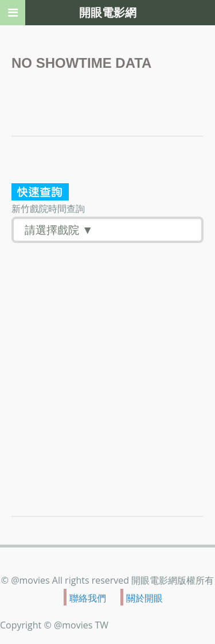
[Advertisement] (107, 356)
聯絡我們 (88, 597)
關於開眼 (144, 597)
